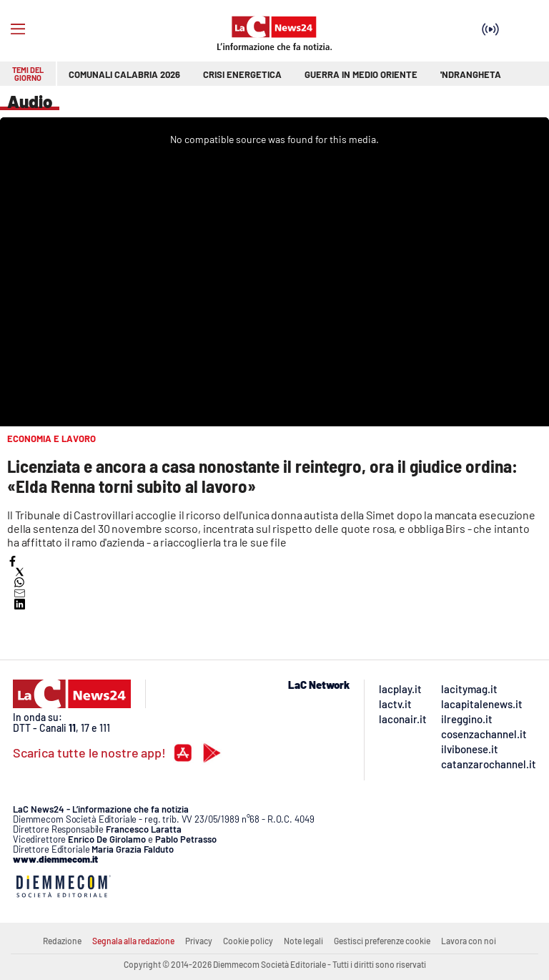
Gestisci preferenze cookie (382, 941)
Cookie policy (248, 941)
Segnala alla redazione (133, 941)
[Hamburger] (18, 29)
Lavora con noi (469, 941)
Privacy (199, 941)
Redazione (62, 941)
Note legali (303, 941)
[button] (13, 561)
